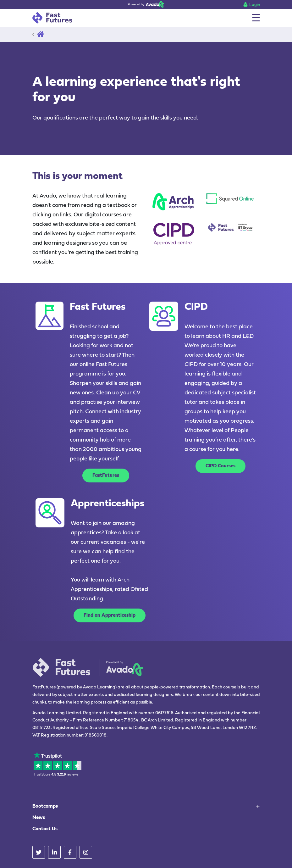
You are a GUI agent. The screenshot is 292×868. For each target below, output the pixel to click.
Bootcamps (45, 806)
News (39, 818)
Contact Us (45, 829)
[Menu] (256, 18)
